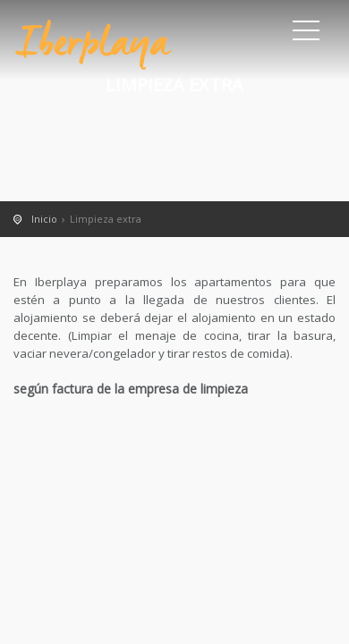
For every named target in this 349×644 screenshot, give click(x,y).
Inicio (44, 219)
